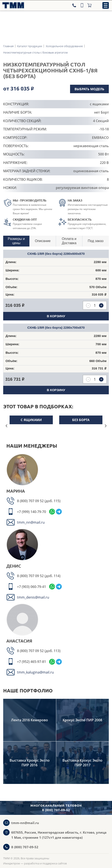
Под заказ (95, 241)
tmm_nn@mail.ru (31, 522)
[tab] (16, 241)
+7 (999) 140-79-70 (32, 512)
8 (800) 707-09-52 (25, 847)
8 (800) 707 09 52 (31, 501)
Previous (6, 426)
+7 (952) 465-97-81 (32, 662)
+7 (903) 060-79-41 (32, 587)
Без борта (81, 420)
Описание (43, 241)
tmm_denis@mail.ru (33, 597)
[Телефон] (75, 5)
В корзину (56, 316)
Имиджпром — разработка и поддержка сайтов (35, 863)
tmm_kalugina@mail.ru (35, 672)
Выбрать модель (89, 89)
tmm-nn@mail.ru (25, 823)
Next (106, 426)
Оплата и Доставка (69, 241)
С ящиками (31, 420)
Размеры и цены (16, 241)
